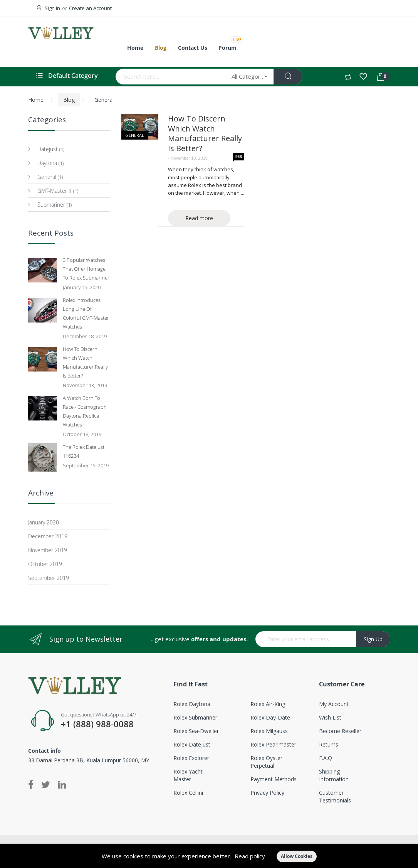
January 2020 (44, 522)
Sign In (52, 8)
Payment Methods (274, 779)
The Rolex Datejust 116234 (84, 451)
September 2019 (49, 578)
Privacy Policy (267, 793)
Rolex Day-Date (270, 717)
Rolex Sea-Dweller (196, 731)
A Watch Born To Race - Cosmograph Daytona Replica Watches (85, 411)
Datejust (47, 149)
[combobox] (171, 77)
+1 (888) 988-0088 (97, 724)
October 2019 (45, 564)
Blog (69, 100)
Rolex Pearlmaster (273, 744)
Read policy (250, 856)
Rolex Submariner (195, 717)
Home (36, 100)
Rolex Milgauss (269, 731)
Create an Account (90, 8)
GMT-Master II (54, 191)
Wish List (330, 717)
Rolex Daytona (192, 704)
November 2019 (48, 550)
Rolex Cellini (188, 793)
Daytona (46, 163)
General (135, 135)
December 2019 (48, 536)
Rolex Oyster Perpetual (266, 762)
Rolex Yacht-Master (189, 775)
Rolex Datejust (192, 744)
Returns (329, 744)
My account (334, 704)
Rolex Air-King (268, 704)
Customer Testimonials (335, 796)
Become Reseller (340, 731)
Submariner (50, 205)
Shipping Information (334, 775)
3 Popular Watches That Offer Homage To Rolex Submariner (86, 269)
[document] (209, 856)
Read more (199, 218)
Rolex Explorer (191, 758)
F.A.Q (326, 758)
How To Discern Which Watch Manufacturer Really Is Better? (205, 133)
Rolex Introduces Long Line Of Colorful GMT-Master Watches (86, 313)
